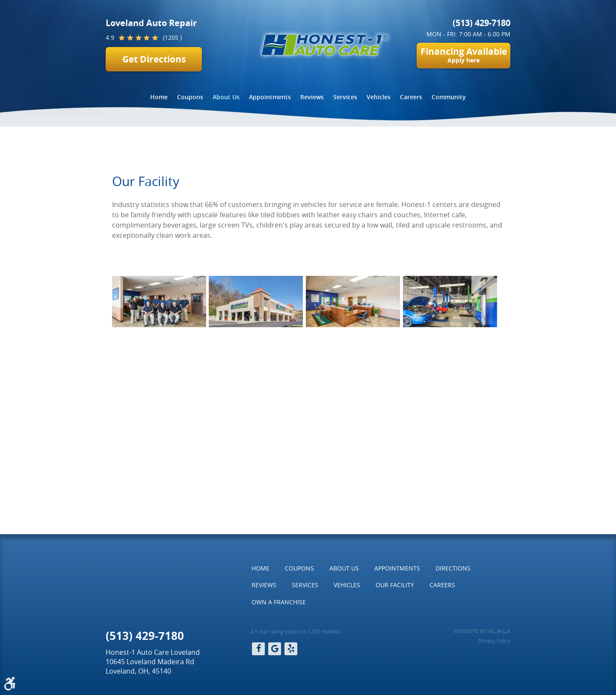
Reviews (312, 97)
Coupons (190, 97)
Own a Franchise (279, 602)
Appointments (270, 97)
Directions (453, 568)
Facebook (258, 649)
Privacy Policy (494, 641)
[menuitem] (159, 97)
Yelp (291, 649)
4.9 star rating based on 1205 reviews (295, 631)
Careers (411, 97)
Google (275, 649)
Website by (481, 631)
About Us (226, 97)
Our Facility (252, 146)
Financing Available (463, 55)
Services (345, 97)
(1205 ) (172, 37)
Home (159, 97)
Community (449, 97)
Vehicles (379, 97)
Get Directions (154, 59)
